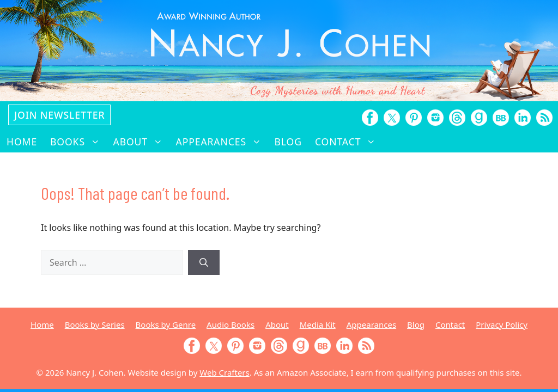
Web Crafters (224, 372)
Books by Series (95, 324)
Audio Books (231, 324)
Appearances (222, 142)
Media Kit (318, 324)
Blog (288, 142)
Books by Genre (166, 324)
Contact (349, 142)
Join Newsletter (59, 115)
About (141, 142)
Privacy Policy (502, 324)
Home (22, 142)
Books (78, 142)
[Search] (204, 262)
